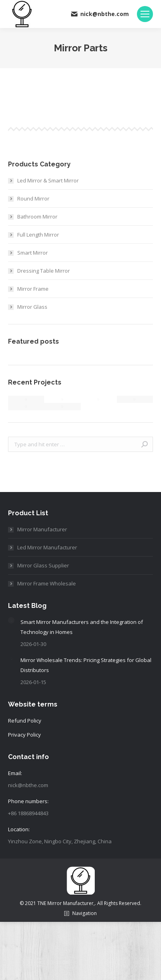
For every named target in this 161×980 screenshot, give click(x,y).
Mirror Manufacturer (42, 529)
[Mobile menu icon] (145, 14)
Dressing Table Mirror (44, 271)
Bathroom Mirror (37, 217)
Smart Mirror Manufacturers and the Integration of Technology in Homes (82, 627)
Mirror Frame (33, 289)
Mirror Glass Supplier (43, 565)
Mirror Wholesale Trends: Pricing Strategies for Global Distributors (86, 665)
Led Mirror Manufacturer (47, 547)
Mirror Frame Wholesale (47, 583)
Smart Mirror (33, 253)
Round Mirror (33, 198)
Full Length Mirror (38, 235)
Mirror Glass (32, 307)
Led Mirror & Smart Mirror (48, 180)
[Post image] (11, 620)
